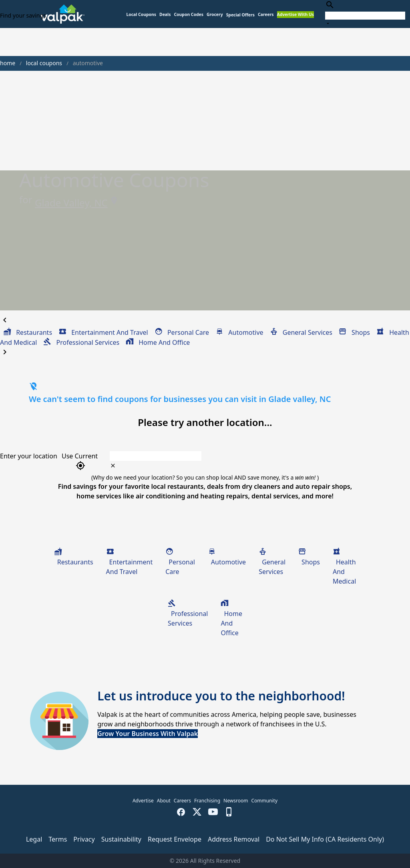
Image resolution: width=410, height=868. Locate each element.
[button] (240, 15)
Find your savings (23, 15)
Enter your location (29, 456)
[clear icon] (113, 466)
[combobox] (365, 14)
